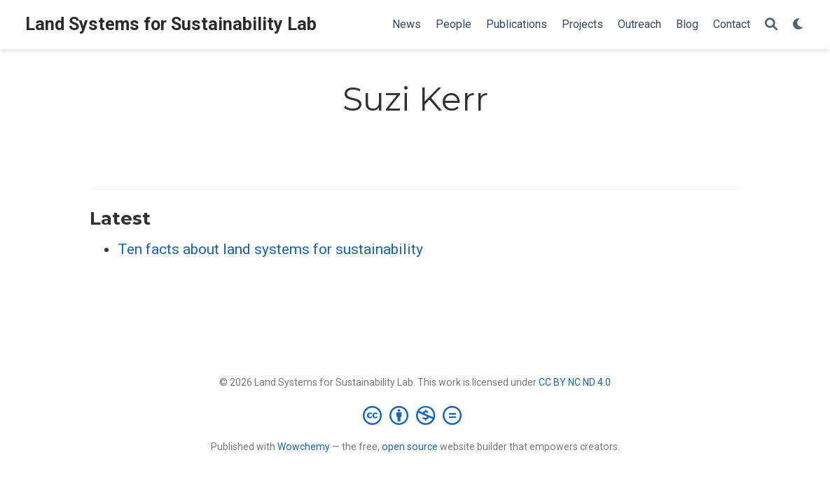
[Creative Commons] (415, 415)
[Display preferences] (798, 25)
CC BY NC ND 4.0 (575, 382)
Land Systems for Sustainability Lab (171, 24)
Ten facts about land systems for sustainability (270, 249)
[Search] (771, 25)
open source (410, 447)
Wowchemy (304, 447)
